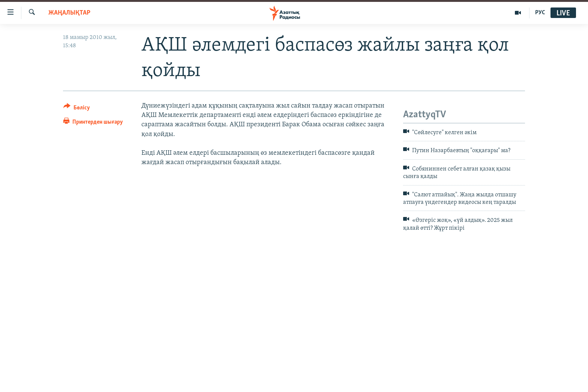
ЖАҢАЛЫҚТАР (69, 13)
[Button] (77, 109)
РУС (540, 13)
